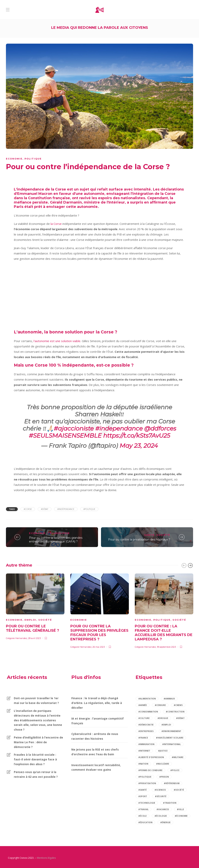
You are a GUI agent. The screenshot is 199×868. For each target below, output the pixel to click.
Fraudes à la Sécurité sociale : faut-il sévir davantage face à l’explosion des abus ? (35, 759)
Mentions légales (46, 858)
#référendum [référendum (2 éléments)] (172, 783)
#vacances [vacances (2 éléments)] (163, 809)
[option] (35, 606)
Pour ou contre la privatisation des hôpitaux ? (139, 540)
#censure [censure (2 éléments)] (160, 705)
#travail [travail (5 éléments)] (143, 809)
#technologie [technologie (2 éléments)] (147, 803)
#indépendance (66, 509)
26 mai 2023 (99, 647)
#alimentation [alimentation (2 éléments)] (147, 699)
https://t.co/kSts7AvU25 (137, 436)
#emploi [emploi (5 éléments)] (166, 725)
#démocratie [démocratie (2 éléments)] (146, 725)
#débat (45, 509)
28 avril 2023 (34, 638)
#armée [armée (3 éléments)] (143, 705)
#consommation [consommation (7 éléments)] (148, 712)
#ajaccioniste (74, 428)
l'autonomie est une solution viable (57, 341)
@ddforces (160, 428)
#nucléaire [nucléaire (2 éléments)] (163, 764)
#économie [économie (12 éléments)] (181, 816)
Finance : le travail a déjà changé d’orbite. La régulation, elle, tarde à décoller (97, 703)
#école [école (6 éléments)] (142, 816)
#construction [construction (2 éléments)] (175, 712)
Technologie (59, 533)
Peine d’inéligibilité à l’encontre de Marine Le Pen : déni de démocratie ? (38, 742)
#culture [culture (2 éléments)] (144, 718)
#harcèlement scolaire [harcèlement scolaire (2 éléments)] (170, 738)
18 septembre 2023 (166, 647)
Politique (33, 159)
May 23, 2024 (139, 446)
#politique (89, 509)
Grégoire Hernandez (17, 638)
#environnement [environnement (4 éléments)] (171, 731)
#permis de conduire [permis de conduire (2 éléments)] (150, 770)
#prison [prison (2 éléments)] (164, 777)
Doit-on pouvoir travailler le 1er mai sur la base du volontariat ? (36, 700)
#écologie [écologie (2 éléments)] (161, 816)
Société (163, 535)
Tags (12, 509)
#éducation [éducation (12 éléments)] (145, 822)
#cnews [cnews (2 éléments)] (178, 705)
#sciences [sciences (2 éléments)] (160, 790)
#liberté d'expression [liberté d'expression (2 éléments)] (151, 757)
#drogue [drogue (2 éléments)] (163, 718)
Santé (149, 535)
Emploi (30, 620)
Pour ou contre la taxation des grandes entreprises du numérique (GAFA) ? (56, 540)
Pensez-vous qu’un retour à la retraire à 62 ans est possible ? (36, 774)
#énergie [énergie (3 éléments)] (165, 822)
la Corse (56, 224)
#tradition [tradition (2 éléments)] (170, 803)
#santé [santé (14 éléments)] (142, 790)
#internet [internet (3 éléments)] (144, 751)
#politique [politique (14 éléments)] (145, 777)
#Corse (28, 509)
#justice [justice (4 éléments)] (163, 751)
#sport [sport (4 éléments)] (143, 796)
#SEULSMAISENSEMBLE (65, 436)
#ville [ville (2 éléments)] (180, 809)
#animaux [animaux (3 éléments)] (169, 699)
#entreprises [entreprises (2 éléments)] (146, 731)
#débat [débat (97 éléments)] (180, 718)
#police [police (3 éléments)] (175, 770)
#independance (119, 428)
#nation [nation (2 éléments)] (143, 764)
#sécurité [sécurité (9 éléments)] (161, 796)
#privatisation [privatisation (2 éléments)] (147, 783)
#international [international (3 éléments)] (172, 744)
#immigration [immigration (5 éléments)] (146, 744)
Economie (14, 159)
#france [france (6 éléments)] (143, 738)
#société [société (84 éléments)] (179, 790)
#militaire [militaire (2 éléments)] (178, 757)
